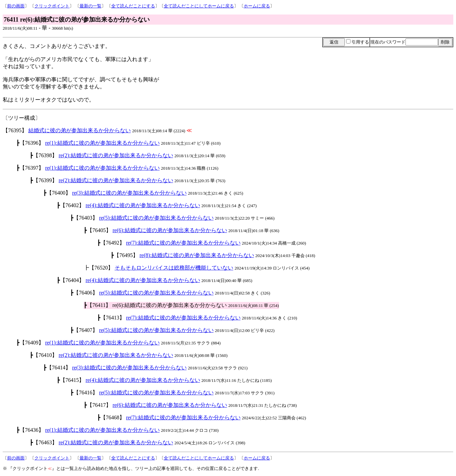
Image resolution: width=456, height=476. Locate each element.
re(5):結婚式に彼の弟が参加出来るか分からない (156, 218)
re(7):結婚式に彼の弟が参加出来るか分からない (183, 243)
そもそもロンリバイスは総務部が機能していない (174, 268)
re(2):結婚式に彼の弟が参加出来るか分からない (116, 155)
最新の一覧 (90, 6)
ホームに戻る (257, 6)
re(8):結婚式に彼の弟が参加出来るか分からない (197, 255)
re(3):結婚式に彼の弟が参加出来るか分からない (129, 193)
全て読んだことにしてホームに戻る (199, 6)
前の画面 (16, 6)
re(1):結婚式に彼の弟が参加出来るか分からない (102, 143)
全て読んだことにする (133, 6)
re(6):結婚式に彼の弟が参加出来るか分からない (170, 230)
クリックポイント (52, 6)
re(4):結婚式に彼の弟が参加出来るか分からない (143, 205)
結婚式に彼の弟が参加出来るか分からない (80, 130)
